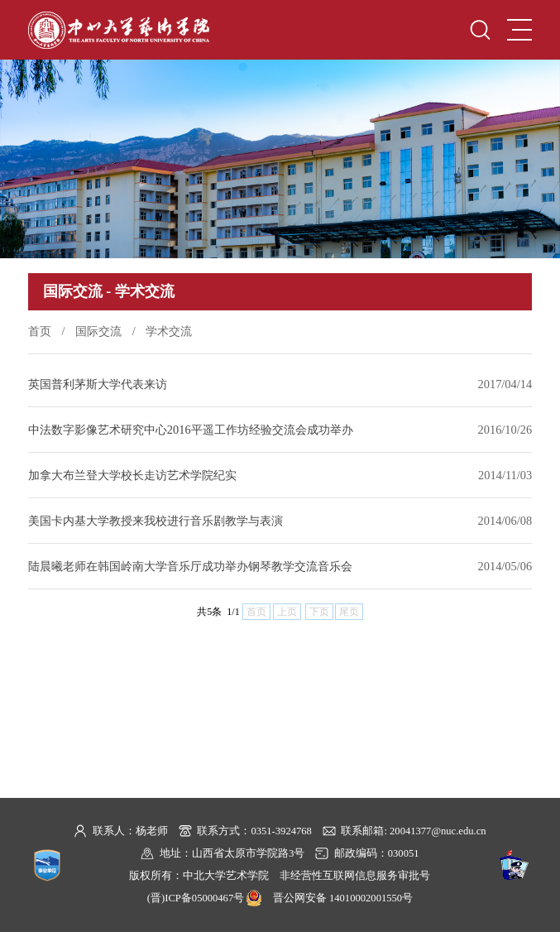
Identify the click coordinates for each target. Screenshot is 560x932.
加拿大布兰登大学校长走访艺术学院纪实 (132, 475)
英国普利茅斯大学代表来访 (98, 384)
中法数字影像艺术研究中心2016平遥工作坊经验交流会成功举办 (191, 430)
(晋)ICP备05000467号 (196, 898)
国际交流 (98, 331)
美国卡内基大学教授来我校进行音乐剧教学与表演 (156, 521)
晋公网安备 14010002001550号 (343, 898)
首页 (40, 331)
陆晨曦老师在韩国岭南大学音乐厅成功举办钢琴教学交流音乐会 (190, 566)
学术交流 (169, 331)
